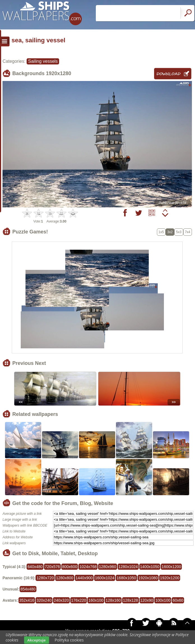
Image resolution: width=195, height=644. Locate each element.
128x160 (113, 600)
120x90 (147, 600)
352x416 (27, 600)
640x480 (35, 567)
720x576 (52, 567)
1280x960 (108, 567)
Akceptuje (37, 640)
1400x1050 (150, 567)
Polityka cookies (69, 640)
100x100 (163, 600)
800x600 (70, 567)
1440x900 (84, 578)
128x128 (131, 600)
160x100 (96, 600)
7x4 (188, 232)
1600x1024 (105, 578)
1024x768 (88, 567)
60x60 (178, 600)
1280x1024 (128, 567)
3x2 (170, 232)
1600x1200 (171, 567)
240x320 (61, 600)
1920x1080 (148, 578)
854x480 (28, 589)
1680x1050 (126, 578)
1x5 (161, 232)
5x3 (179, 232)
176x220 (79, 600)
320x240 (44, 600)
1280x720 (45, 578)
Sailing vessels (43, 61)
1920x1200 (170, 578)
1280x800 (65, 578)
